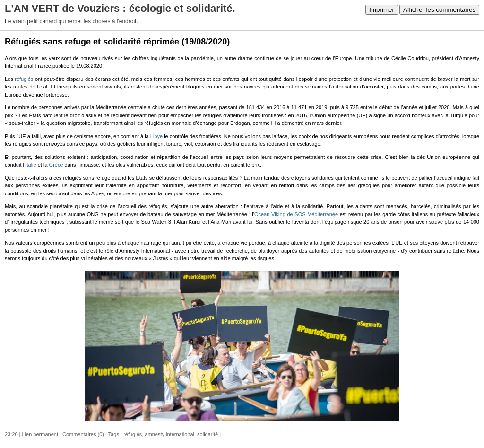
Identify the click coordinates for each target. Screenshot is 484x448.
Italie (30, 165)
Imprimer (382, 10)
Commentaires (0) (83, 434)
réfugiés (24, 79)
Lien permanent (40, 434)
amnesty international (169, 434)
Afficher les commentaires (439, 10)
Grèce (56, 165)
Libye (156, 136)
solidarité (207, 434)
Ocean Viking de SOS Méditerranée (296, 214)
